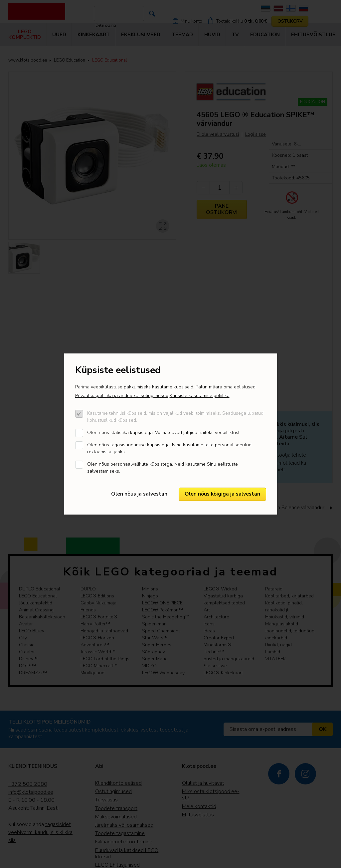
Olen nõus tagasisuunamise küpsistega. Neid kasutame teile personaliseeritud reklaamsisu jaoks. (169, 448)
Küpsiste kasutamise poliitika (200, 396)
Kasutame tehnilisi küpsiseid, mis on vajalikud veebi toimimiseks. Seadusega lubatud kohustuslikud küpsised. (175, 417)
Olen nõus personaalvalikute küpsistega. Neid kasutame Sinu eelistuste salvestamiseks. (163, 468)
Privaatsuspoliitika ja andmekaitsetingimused (122, 396)
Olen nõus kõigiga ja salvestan (222, 494)
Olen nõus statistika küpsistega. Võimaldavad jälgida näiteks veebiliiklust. (164, 433)
